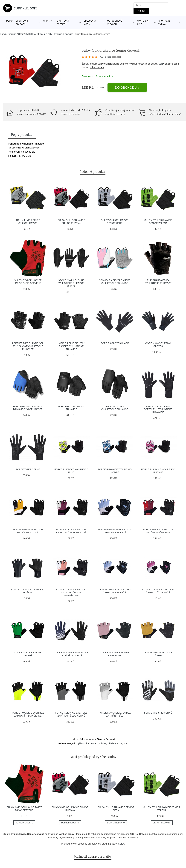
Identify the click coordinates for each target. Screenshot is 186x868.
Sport (21, 34)
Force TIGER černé (28, 469)
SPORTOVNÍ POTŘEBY (63, 23)
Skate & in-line (143, 23)
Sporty (48, 21)
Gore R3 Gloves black (115, 343)
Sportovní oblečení (22, 23)
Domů (9, 21)
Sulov (162, 64)
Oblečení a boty (44, 34)
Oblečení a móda (90, 23)
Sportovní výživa (164, 23)
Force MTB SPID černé (158, 713)
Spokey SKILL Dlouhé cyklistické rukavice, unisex (71, 283)
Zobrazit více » (97, 67)
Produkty (12, 34)
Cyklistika (30, 34)
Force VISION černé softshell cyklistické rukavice (158, 409)
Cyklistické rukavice (64, 34)
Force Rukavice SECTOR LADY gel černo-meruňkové (71, 593)
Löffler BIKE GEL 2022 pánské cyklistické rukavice (71, 346)
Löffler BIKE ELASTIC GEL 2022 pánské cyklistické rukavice (28, 346)
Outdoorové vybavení (115, 23)
